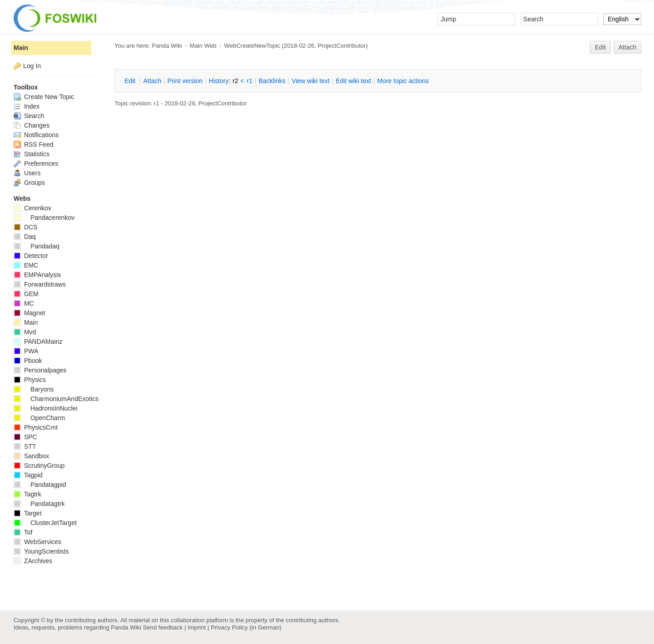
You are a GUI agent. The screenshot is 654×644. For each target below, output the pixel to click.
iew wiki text (311, 81)
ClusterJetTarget (45, 523)
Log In (32, 66)
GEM (26, 294)
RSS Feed (33, 144)
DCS (25, 227)
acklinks (272, 81)
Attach (628, 47)
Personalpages (40, 370)
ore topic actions (403, 81)
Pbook (28, 361)
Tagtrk (27, 494)
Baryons (34, 389)
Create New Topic (44, 97)
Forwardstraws (40, 284)
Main (21, 48)
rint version (185, 81)
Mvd (25, 332)
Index (27, 106)
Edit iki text (353, 81)
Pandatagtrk (39, 504)
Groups (29, 183)
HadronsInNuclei (45, 408)
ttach (152, 81)
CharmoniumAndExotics (56, 399)
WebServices (37, 542)
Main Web (203, 46)
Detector (31, 256)
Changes (32, 125)
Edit (600, 47)
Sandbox (31, 456)
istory (219, 81)
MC (24, 303)
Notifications (36, 135)
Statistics (32, 154)
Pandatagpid (40, 485)
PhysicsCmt (36, 427)
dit (131, 81)
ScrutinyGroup (39, 466)
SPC (25, 437)
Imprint (197, 627)
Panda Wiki (167, 46)
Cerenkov (32, 208)
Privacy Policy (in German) (246, 627)
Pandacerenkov (44, 218)
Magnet (30, 313)
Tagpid (28, 475)
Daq (25, 237)
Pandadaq (37, 246)
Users (27, 173)
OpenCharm (39, 418)
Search (29, 116)
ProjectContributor (342, 46)
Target (28, 513)
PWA (26, 351)
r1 (250, 81)
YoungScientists (41, 551)
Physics (30, 380)
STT (25, 446)
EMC (26, 265)
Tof (23, 532)
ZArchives (33, 561)
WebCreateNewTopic (252, 46)
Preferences (36, 163)
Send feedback (163, 627)
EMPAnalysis (37, 275)
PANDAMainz (38, 342)
